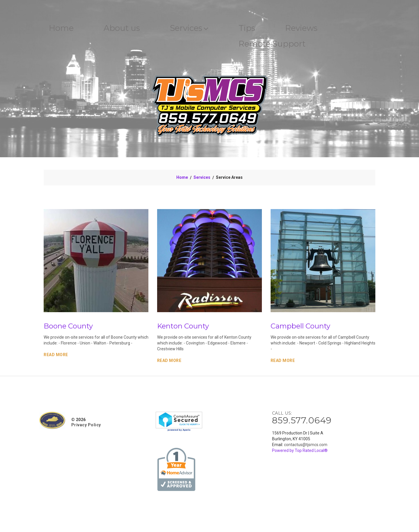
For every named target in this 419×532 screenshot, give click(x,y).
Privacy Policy (86, 427)
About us (131, 29)
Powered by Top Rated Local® (300, 453)
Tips (269, 29)
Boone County (68, 328)
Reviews (329, 29)
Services (205, 29)
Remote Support (296, 46)
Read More (56, 357)
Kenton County (183, 328)
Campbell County (300, 328)
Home (64, 29)
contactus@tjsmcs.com (306, 447)
